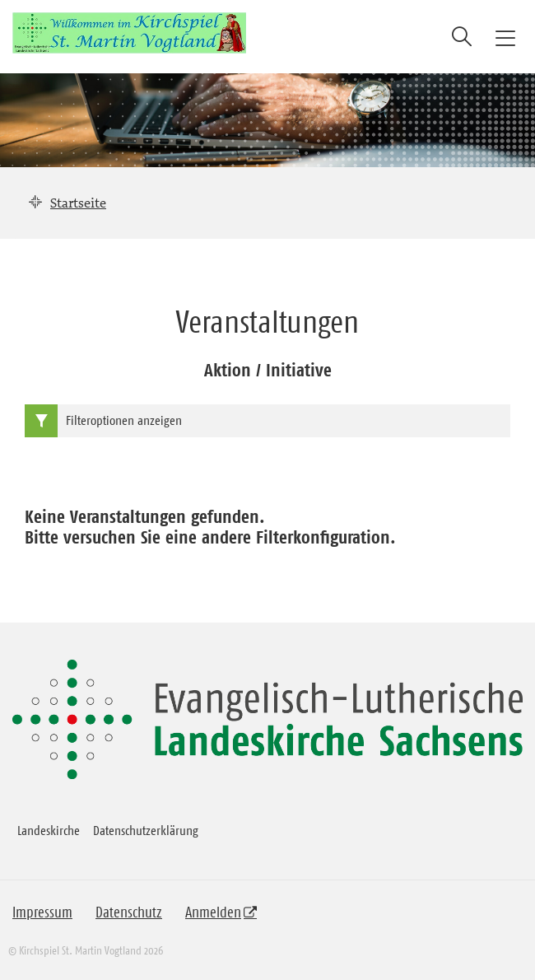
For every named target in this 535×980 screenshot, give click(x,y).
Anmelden (213, 912)
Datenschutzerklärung (146, 830)
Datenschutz (129, 912)
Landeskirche (49, 830)
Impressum (42, 912)
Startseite (78, 203)
